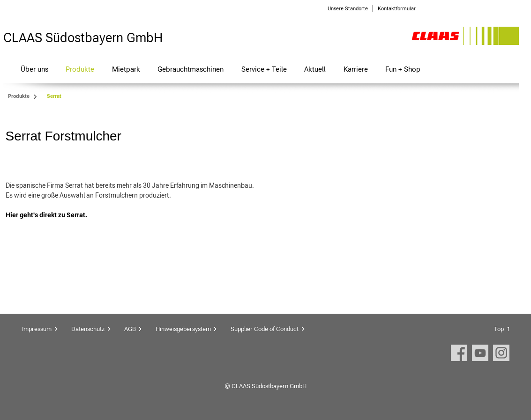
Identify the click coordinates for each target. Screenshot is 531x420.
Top (499, 329)
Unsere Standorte (348, 9)
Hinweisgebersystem (183, 329)
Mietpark (126, 69)
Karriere (356, 69)
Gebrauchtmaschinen (191, 69)
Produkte (80, 69)
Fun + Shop (403, 69)
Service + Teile (264, 69)
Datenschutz (88, 329)
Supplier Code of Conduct (265, 329)
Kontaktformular (397, 9)
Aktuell (315, 69)
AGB (130, 329)
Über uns (34, 69)
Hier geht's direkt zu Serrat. (47, 215)
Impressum (37, 329)
